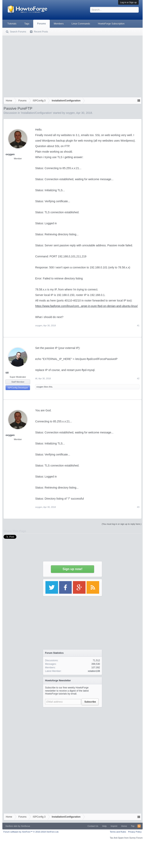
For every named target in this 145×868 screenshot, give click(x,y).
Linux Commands (81, 24)
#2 (138, 378)
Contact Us (93, 826)
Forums (41, 24)
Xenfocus (25, 826)
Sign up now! (72, 569)
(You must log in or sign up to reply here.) (122, 524)
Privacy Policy (135, 832)
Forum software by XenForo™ (31, 832)
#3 (138, 507)
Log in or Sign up (128, 2)
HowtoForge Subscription (111, 24)
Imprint (114, 826)
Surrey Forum (136, 838)
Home (124, 826)
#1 (138, 325)
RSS (139, 826)
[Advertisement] (72, 66)
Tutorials (12, 24)
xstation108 (94, 671)
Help (104, 826)
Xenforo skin (11, 826)
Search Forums (18, 32)
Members (59, 24)
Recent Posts (41, 32)
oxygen (70, 113)
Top (133, 826)
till (7, 373)
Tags (27, 24)
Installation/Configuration (36, 113)
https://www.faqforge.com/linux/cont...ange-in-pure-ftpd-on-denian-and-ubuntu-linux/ (86, 306)
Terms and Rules (118, 832)
